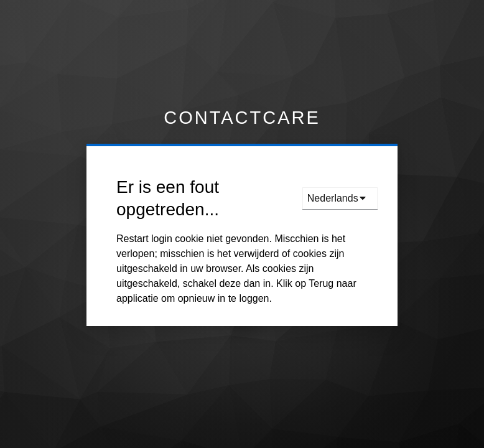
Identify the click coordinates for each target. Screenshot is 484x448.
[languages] (340, 198)
